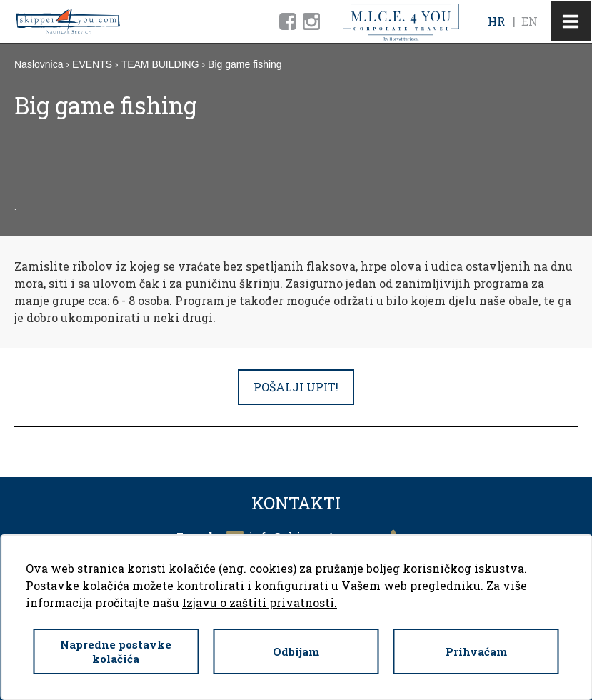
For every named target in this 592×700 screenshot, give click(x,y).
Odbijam (296, 651)
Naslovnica (39, 64)
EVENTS (92, 64)
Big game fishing (245, 64)
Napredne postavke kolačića (116, 651)
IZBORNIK (571, 21)
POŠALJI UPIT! (296, 387)
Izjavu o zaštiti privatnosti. (260, 602)
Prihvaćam (476, 651)
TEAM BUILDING (160, 64)
